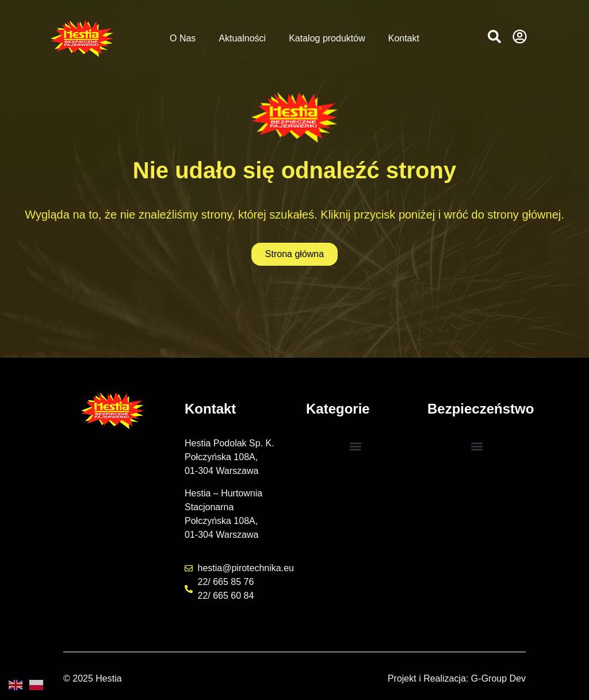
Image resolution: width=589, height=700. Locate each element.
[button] (494, 37)
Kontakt (404, 38)
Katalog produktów (327, 38)
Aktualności (242, 38)
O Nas (183, 38)
